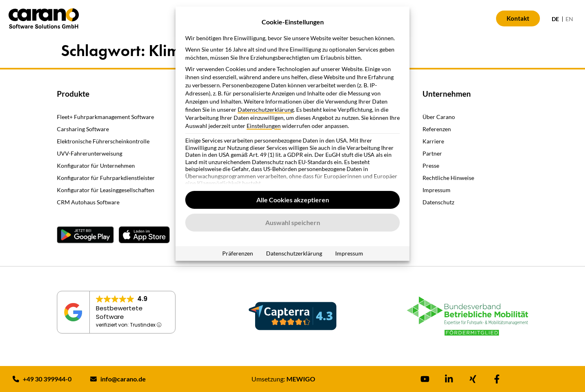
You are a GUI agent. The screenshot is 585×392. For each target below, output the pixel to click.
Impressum (349, 253)
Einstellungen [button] (264, 126)
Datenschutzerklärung (266, 109)
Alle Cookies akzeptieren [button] (293, 200)
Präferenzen (238, 253)
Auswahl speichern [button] (293, 222)
